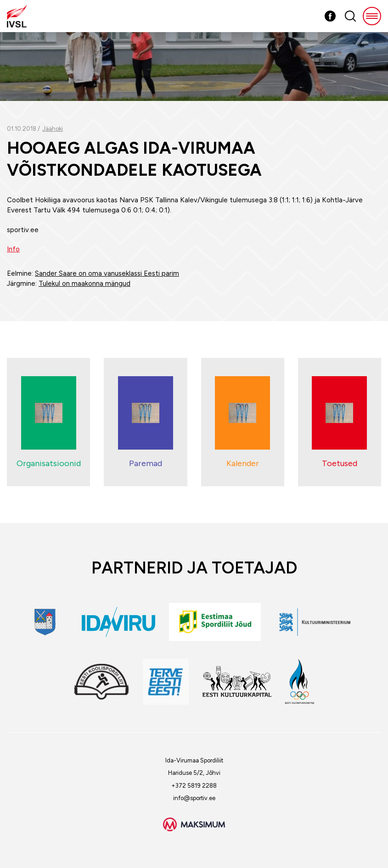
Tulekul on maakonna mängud (84, 284)
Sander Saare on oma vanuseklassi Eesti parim (107, 273)
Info (13, 249)
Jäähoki (53, 129)
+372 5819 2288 (194, 786)
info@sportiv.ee (194, 798)
